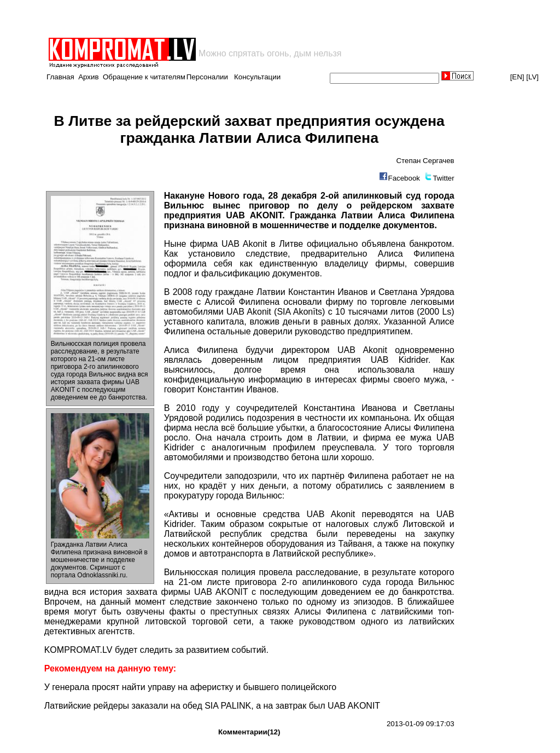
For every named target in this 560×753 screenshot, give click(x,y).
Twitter (443, 178)
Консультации (257, 77)
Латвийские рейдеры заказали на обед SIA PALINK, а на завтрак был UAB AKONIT (212, 706)
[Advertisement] (175, 19)
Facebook (404, 178)
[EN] (517, 77)
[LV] (532, 77)
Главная (60, 77)
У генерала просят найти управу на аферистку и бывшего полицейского (190, 687)
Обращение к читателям (144, 77)
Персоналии (207, 77)
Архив (88, 77)
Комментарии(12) (249, 732)
